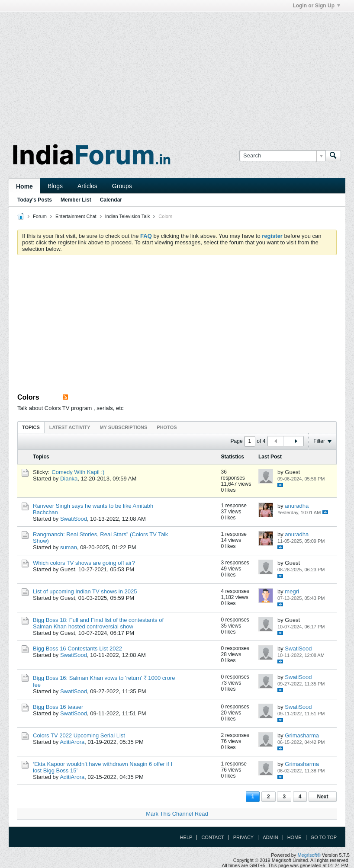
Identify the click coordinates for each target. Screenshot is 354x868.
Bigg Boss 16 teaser (58, 707)
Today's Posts (35, 200)
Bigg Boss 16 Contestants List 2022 (77, 649)
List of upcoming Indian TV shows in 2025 (85, 591)
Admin (270, 837)
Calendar (111, 200)
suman (69, 547)
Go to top (324, 837)
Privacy (243, 837)
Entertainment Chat (76, 216)
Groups (122, 186)
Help (186, 837)
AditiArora (72, 742)
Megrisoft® (309, 855)
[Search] (282, 156)
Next (322, 797)
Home (24, 186)
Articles (87, 186)
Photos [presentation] (167, 427)
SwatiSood (74, 519)
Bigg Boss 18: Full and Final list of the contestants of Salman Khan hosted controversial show (98, 623)
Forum (40, 216)
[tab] (31, 427)
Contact (212, 837)
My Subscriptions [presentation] (124, 427)
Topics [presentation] (31, 427)
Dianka (69, 479)
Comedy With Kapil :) (78, 472)
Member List (76, 200)
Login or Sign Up (316, 6)
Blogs (55, 186)
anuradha (297, 506)
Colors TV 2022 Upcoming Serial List (79, 735)
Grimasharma (302, 735)
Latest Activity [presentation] (70, 427)
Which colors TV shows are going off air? (84, 563)
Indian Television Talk (128, 216)
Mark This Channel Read (177, 814)
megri (292, 591)
